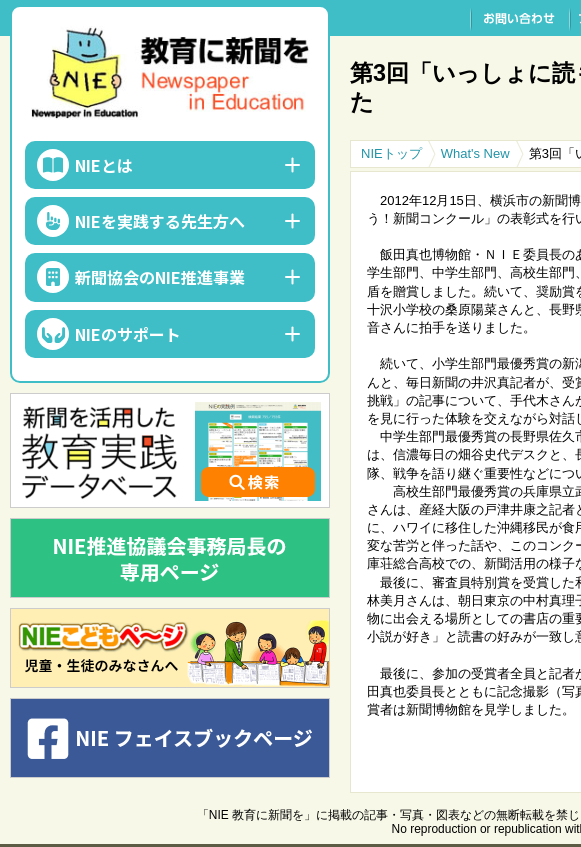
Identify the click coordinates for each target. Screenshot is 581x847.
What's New (475, 153)
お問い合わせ (520, 18)
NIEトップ (391, 153)
